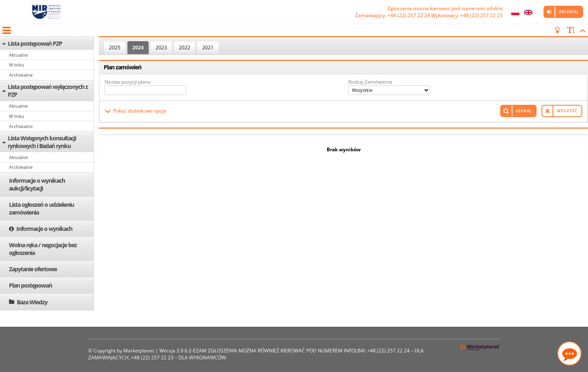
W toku (17, 65)
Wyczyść (567, 111)
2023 (161, 48)
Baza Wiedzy (32, 302)
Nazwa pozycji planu (128, 82)
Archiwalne (21, 75)
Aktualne (18, 55)
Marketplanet (139, 351)
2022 (185, 48)
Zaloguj (569, 12)
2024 (138, 48)
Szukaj (523, 111)
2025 (115, 48)
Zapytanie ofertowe (33, 269)
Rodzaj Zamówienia (370, 82)
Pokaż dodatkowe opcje (140, 111)
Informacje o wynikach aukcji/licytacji (37, 184)
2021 (208, 48)
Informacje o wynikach (44, 229)
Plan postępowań (30, 285)
